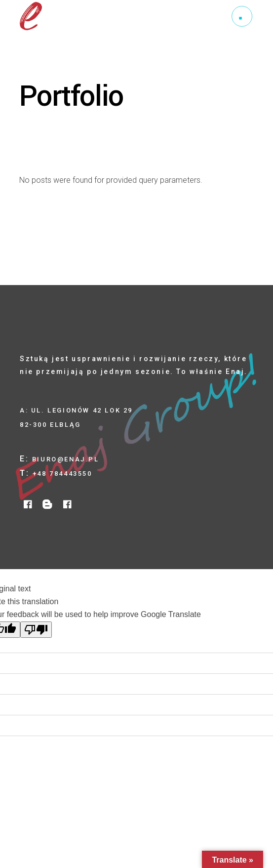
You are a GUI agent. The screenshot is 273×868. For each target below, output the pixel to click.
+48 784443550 (62, 474)
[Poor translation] (36, 630)
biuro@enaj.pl (66, 459)
